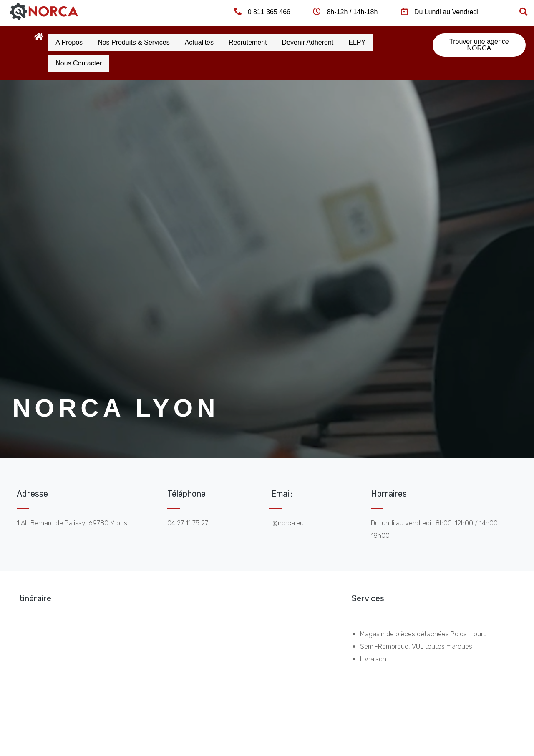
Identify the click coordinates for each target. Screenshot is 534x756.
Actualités (214, 41)
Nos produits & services (142, 41)
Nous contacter (82, 61)
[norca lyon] (174, 678)
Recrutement (268, 41)
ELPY (389, 41)
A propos (72, 41)
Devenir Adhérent (334, 41)
